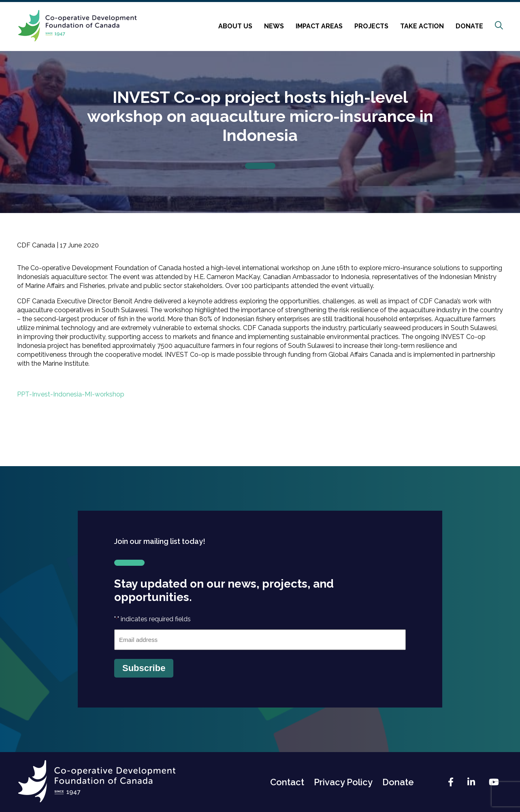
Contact (287, 782)
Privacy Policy (343, 782)
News (274, 26)
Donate (469, 26)
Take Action (422, 26)
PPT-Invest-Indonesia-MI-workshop (71, 394)
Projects (371, 26)
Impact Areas (319, 26)
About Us (235, 26)
